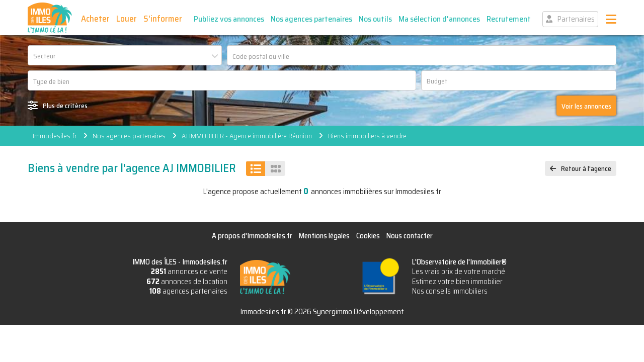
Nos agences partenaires (311, 19)
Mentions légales (324, 236)
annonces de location (187, 282)
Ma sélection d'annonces (439, 19)
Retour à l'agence (586, 168)
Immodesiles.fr (55, 136)
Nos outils (375, 19)
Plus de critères (65, 106)
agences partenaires (188, 291)
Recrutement (509, 19)
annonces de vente (189, 271)
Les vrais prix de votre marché (459, 271)
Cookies (368, 236)
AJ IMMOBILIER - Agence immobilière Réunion (247, 136)
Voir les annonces (586, 106)
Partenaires (576, 19)
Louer (127, 19)
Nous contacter (410, 236)
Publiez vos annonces (229, 19)
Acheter (95, 19)
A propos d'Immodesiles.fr (252, 236)
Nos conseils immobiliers (450, 291)
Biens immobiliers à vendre (367, 136)
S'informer (163, 19)
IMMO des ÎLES (50, 18)
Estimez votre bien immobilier (457, 282)
